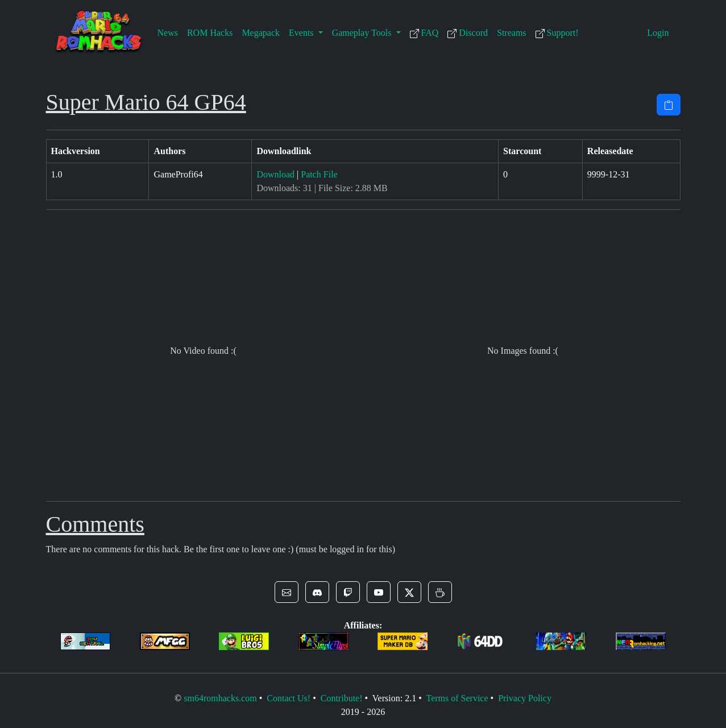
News (168, 33)
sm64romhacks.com (220, 698)
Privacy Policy (525, 698)
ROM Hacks (210, 33)
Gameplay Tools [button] (363, 33)
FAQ (424, 33)
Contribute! (342, 698)
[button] (287, 592)
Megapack (261, 33)
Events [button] (302, 33)
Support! (557, 33)
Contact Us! (289, 698)
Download (275, 174)
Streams (512, 33)
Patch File (319, 174)
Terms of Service (457, 698)
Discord (468, 33)
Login (658, 33)
